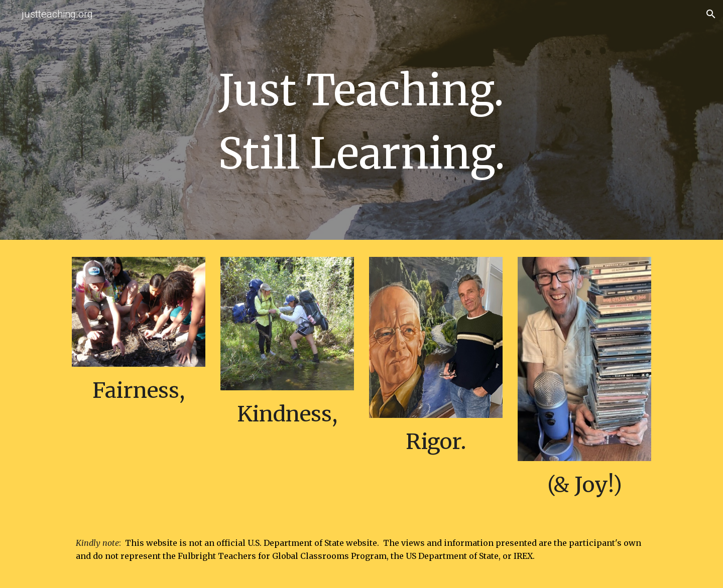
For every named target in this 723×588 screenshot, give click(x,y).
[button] (711, 14)
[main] (361, 122)
